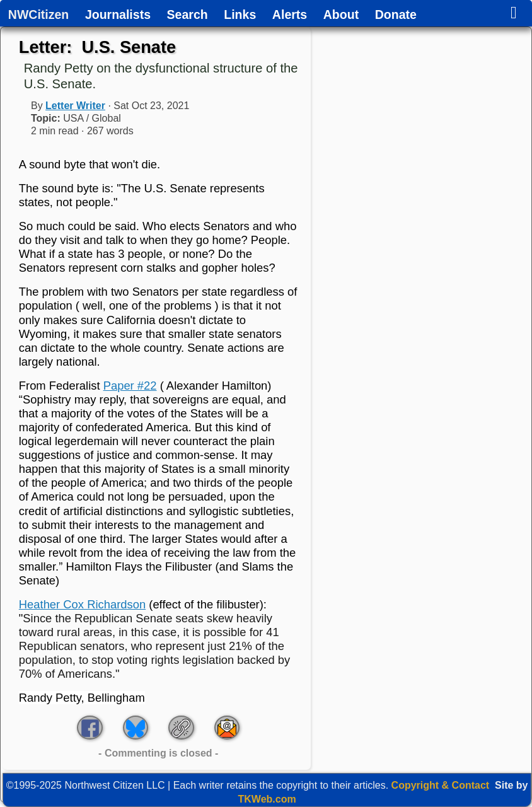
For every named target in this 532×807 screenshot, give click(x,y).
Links (240, 15)
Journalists (118, 15)
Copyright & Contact (441, 785)
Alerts (290, 15)
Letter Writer (75, 106)
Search (188, 15)
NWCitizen (38, 15)
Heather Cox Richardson (82, 604)
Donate (396, 15)
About (341, 15)
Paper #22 (130, 386)
